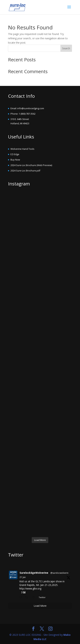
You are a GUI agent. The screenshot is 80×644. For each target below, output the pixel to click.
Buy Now (15, 160)
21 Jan (23, 577)
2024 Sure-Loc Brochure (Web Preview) (31, 165)
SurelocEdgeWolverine (34, 573)
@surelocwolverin (59, 573)
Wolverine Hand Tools (22, 149)
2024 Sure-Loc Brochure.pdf (25, 171)
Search (66, 48)
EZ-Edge (15, 154)
